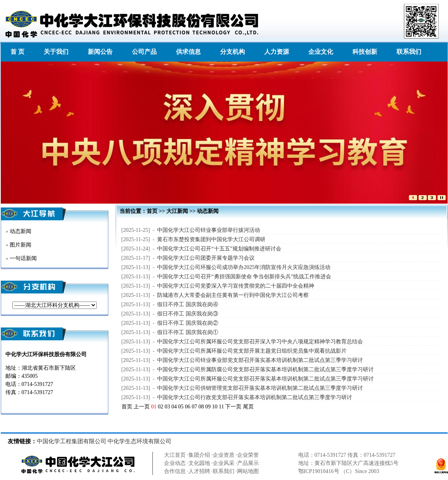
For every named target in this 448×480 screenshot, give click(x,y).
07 (195, 407)
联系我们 (409, 52)
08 (201, 407)
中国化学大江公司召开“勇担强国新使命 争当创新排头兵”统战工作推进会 (244, 277)
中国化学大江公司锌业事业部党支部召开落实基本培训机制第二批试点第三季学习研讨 (260, 360)
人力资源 (277, 52)
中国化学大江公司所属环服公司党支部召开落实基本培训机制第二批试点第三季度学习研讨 (265, 379)
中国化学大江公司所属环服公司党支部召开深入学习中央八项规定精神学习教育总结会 (260, 342)
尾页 (248, 407)
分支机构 (233, 52)
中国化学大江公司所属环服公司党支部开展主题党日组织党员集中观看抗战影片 (252, 351)
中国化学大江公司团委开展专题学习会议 (206, 258)
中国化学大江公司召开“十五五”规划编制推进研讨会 (219, 249)
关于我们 (56, 52)
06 (188, 407)
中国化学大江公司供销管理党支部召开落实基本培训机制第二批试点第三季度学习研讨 (260, 388)
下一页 (233, 407)
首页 (152, 211)
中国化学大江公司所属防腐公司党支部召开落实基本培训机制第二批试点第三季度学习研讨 (265, 369)
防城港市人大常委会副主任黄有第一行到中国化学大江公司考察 (233, 295)
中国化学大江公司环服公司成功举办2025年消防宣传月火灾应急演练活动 (244, 267)
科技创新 (365, 52)
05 (181, 407)
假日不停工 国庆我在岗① (188, 332)
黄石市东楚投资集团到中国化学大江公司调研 (211, 239)
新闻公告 (100, 52)
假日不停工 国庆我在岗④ (188, 304)
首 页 (17, 52)
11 (221, 407)
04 (174, 407)
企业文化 (321, 52)
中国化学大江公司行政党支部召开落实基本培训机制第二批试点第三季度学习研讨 (255, 397)
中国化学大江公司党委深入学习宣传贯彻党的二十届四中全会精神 (236, 286)
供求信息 (188, 52)
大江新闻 (177, 211)
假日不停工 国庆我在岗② (188, 323)
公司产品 (144, 52)
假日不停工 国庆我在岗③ (188, 314)
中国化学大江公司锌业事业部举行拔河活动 (209, 230)
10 (215, 407)
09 (208, 407)
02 (161, 407)
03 (168, 407)
